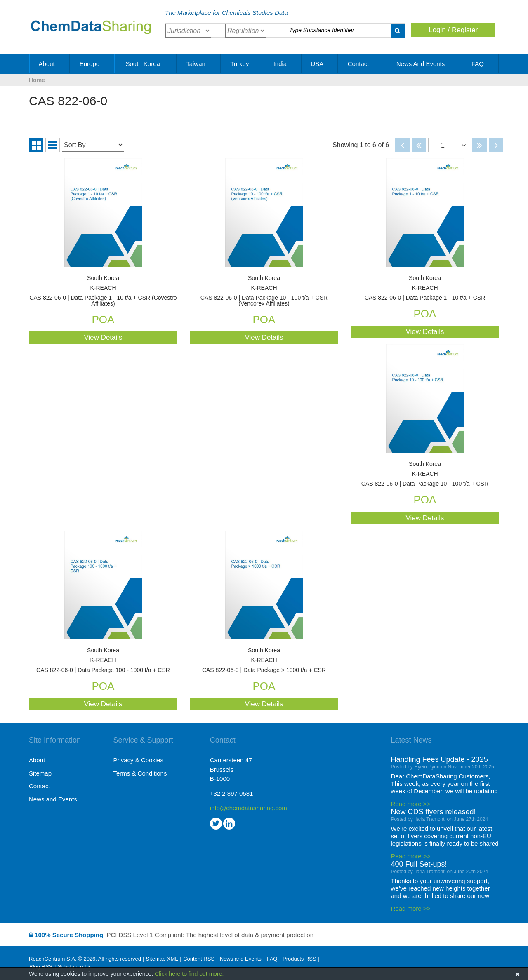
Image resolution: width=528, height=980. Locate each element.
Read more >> (411, 804)
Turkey (242, 64)
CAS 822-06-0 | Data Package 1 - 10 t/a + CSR (425, 288)
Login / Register (453, 30)
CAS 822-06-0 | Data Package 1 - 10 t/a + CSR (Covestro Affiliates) (103, 291)
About (50, 64)
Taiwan (199, 64)
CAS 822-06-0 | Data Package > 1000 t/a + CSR (264, 660)
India (283, 64)
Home (37, 80)
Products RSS (299, 959)
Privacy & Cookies (138, 760)
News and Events (424, 64)
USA (320, 64)
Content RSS (199, 959)
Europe (93, 64)
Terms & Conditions (140, 773)
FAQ (481, 64)
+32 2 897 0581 (232, 793)
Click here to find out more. (189, 974)
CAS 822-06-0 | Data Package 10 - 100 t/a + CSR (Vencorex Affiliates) (264, 291)
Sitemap (40, 773)
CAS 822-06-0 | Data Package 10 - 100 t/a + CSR (425, 474)
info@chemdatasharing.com (249, 808)
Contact (361, 64)
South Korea (146, 64)
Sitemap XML (162, 959)
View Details (103, 337)
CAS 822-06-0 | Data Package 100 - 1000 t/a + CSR (103, 660)
